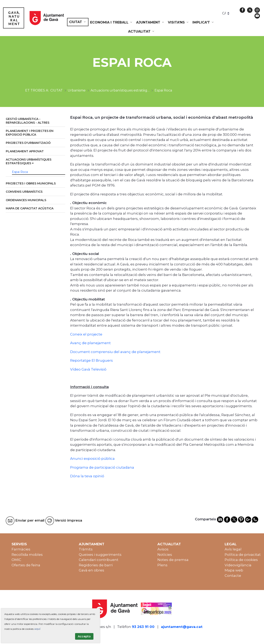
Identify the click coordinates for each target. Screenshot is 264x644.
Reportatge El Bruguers (91, 360)
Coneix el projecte (86, 334)
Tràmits (86, 549)
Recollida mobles (27, 555)
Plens (162, 565)
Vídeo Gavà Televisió (88, 369)
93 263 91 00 (143, 627)
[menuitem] (78, 22)
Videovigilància (238, 565)
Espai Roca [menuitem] (20, 172)
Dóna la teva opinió (87, 476)
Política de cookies (241, 560)
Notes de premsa (173, 560)
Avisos (163, 549)
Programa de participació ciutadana (102, 467)
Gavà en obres (91, 570)
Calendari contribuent (99, 560)
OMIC (16, 560)
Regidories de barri (96, 565)
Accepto (84, 636)
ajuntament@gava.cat (182, 627)
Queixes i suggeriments (100, 555)
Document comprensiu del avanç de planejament (115, 352)
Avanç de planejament (90, 343)
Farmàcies (21, 549)
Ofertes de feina (26, 565)
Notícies (165, 555)
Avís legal (233, 549)
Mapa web (234, 570)
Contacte (233, 576)
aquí (37, 629)
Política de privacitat (243, 555)
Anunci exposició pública (92, 459)
